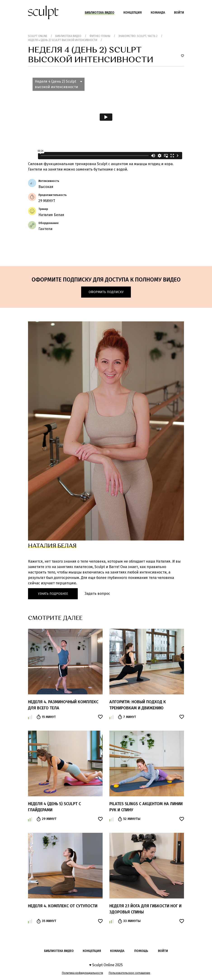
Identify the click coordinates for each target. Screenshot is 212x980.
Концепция (133, 13)
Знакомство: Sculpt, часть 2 (138, 36)
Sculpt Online (38, 36)
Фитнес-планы (100, 36)
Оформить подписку (106, 292)
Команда (158, 13)
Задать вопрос (97, 594)
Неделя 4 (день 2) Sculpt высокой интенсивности (63, 40)
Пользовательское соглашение (129, 973)
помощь (141, 951)
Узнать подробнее (53, 594)
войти (163, 951)
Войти (179, 13)
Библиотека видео (100, 13)
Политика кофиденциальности (82, 973)
